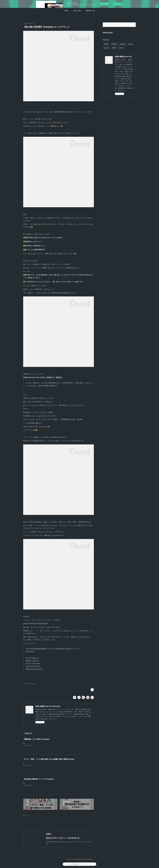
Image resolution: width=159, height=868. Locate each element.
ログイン (117, 4)
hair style (122, 44)
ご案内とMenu (77, 11)
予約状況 (114, 44)
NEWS (114, 48)
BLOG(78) (33, 684)
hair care (106, 48)
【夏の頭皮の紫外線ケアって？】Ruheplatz (38, 779)
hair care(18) (26, 684)
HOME (66, 11)
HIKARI (106, 44)
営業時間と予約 (90, 11)
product (130, 44)
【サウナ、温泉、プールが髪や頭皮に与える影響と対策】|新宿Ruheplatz (49, 759)
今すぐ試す (104, 4)
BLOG (121, 48)
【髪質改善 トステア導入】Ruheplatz (36, 739)
